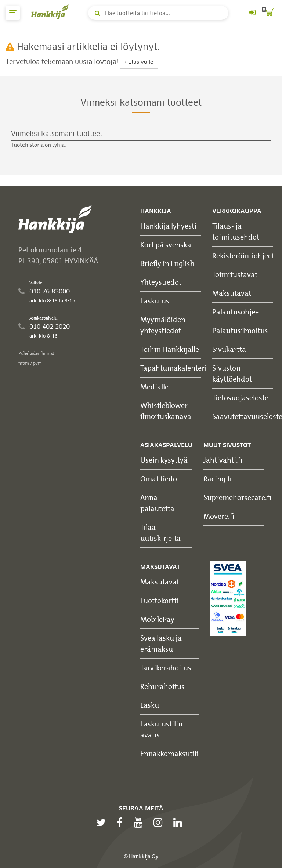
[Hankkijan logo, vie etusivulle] (51, 12)
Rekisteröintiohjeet (243, 256)
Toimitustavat (235, 274)
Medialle (154, 386)
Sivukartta (229, 349)
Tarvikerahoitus (166, 668)
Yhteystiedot (161, 282)
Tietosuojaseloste (240, 397)
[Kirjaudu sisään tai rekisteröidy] (252, 13)
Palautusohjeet (237, 312)
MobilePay (157, 619)
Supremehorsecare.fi (237, 497)
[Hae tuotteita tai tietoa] (158, 13)
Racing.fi (218, 479)
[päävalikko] (13, 13)
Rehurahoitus (162, 686)
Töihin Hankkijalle (170, 349)
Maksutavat (232, 293)
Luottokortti (160, 600)
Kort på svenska (166, 245)
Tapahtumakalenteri (173, 368)
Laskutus (155, 301)
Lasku (150, 705)
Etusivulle (139, 62)
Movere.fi (219, 516)
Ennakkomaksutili (169, 753)
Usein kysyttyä (164, 460)
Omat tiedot (160, 479)
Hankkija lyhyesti (168, 226)
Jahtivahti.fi (223, 460)
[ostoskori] (269, 13)
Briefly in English (167, 263)
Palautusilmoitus (240, 330)
